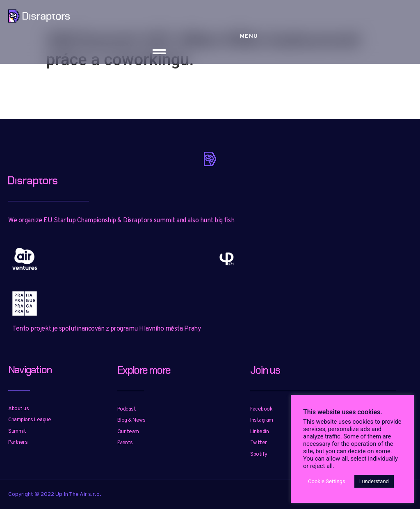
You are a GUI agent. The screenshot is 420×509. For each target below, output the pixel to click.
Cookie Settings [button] (327, 481)
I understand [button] (374, 481)
